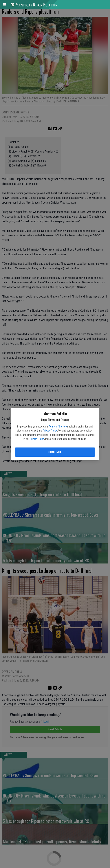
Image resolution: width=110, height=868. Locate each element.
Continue (55, 452)
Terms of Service (58, 427)
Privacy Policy (50, 431)
